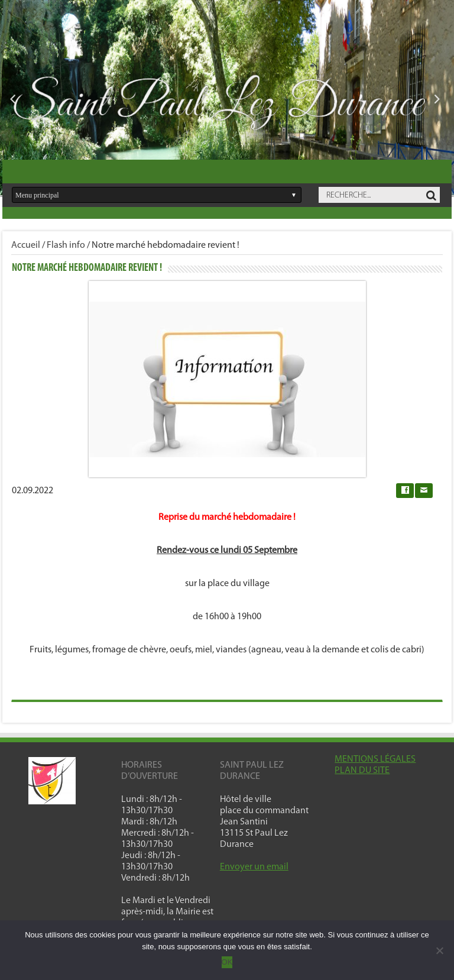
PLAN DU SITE (362, 771)
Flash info (66, 245)
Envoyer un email (254, 867)
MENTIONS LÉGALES (375, 759)
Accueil (26, 245)
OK (227, 962)
